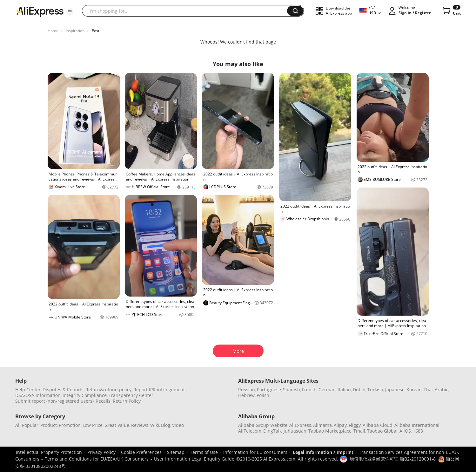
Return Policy (127, 401)
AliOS (405, 431)
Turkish (375, 390)
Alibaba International (417, 425)
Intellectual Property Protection (49, 452)
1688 (418, 431)
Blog (166, 425)
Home (53, 31)
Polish (263, 395)
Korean (414, 390)
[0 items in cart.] (451, 11)
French (309, 390)
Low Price (93, 425)
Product (49, 425)
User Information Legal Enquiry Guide (194, 459)
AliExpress (300, 425)
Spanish (292, 390)
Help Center (28, 390)
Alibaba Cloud (378, 425)
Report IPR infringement (159, 390)
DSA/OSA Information (38, 395)
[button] (70, 12)
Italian (344, 390)
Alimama (322, 425)
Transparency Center (131, 395)
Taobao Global (382, 431)
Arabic (442, 390)
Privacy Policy (101, 452)
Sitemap (176, 452)
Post (96, 31)
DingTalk (272, 431)
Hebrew (246, 395)
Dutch (359, 390)
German (327, 390)
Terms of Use (204, 452)
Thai (428, 390)
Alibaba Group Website (263, 425)
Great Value (117, 425)
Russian (247, 390)
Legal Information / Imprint (323, 452)
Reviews (140, 425)
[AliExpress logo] (40, 11)
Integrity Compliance (85, 395)
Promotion (70, 425)
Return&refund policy (108, 390)
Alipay (340, 425)
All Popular (27, 425)
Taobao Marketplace (330, 431)
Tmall (359, 431)
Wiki (155, 425)
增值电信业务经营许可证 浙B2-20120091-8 (393, 459)
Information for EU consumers (255, 452)
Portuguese (269, 390)
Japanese (395, 390)
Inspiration (75, 31)
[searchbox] (187, 11)
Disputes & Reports (63, 390)
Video (178, 425)
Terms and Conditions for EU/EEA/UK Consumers (97, 459)
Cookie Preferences (141, 452)
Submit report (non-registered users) (54, 401)
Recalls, (104, 401)
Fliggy (355, 425)
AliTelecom (250, 431)
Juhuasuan (295, 431)
